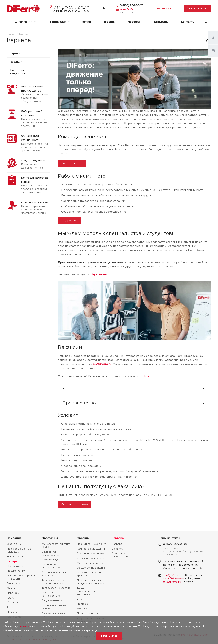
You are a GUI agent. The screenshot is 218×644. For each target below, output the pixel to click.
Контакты (188, 22)
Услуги (86, 22)
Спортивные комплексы (91, 554)
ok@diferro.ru (100, 274)
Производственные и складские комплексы (90, 582)
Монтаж (82, 609)
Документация (16, 571)
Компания (14, 538)
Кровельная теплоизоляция (51, 566)
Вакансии (16, 62)
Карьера (15, 53)
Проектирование (87, 613)
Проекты (109, 22)
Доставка (83, 604)
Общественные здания (91, 568)
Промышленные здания (92, 544)
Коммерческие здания (91, 549)
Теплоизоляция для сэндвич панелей (54, 582)
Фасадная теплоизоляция (51, 594)
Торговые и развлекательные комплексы (87, 591)
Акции (11, 598)
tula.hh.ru (148, 376)
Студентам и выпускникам (18, 72)
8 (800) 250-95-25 (132, 5)
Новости (134, 22)
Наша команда (16, 557)
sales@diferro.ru (130, 9)
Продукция (60, 22)
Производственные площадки (19, 550)
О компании (25, 22)
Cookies (24, 626)
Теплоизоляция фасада (56, 588)
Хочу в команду (72, 163)
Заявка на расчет (197, 8)
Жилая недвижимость (90, 558)
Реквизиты (13, 583)
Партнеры (13, 593)
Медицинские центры (91, 563)
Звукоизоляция (50, 560)
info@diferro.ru (173, 575)
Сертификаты (15, 566)
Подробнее (70, 221)
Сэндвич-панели (52, 600)
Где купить (160, 22)
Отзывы (11, 588)
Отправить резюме (75, 504)
